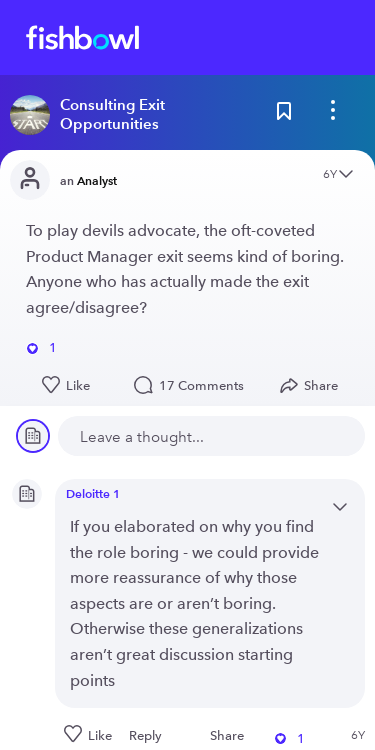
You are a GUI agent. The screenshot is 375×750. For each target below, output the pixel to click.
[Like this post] (67, 386)
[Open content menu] (346, 175)
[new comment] (211, 436)
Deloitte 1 (93, 493)
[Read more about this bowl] (133, 115)
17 (194, 385)
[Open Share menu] (313, 386)
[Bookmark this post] (284, 115)
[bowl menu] (333, 115)
